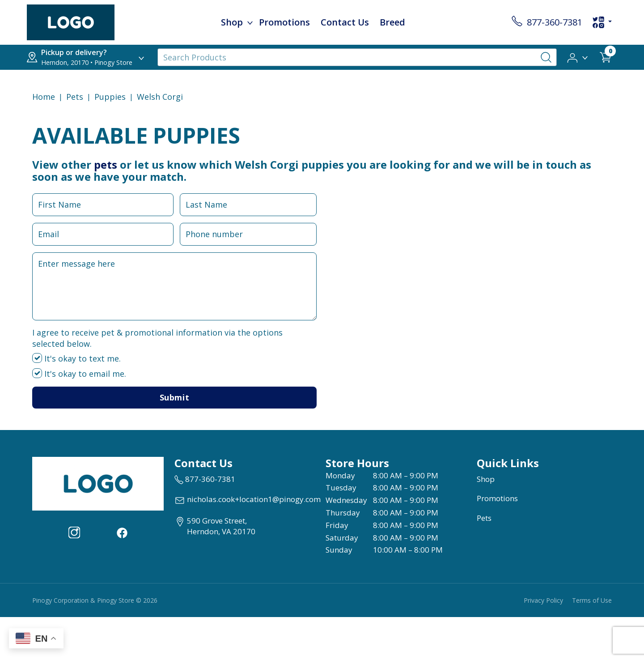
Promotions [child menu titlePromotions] (284, 22)
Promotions (497, 498)
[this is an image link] (98, 483)
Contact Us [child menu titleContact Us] (345, 22)
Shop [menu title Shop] (232, 22)
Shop (486, 479)
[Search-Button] (546, 57)
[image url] (71, 21)
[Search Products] (357, 57)
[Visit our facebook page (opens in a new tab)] (122, 532)
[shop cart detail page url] (606, 57)
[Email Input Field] (103, 234)
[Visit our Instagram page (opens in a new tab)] (74, 532)
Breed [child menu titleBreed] (392, 22)
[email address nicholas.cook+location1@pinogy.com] (248, 500)
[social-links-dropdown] (602, 22)
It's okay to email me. (79, 374)
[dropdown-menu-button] (250, 22)
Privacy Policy (543, 600)
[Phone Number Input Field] (248, 234)
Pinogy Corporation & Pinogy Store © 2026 (95, 600)
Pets (75, 97)
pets (106, 164)
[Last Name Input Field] (248, 205)
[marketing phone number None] (205, 479)
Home (44, 97)
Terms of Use (592, 600)
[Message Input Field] (174, 286)
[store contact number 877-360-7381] (547, 22)
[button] (578, 57)
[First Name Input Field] (103, 205)
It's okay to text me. (76, 358)
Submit (174, 397)
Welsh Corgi (160, 97)
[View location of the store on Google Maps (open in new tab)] (215, 526)
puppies (110, 97)
